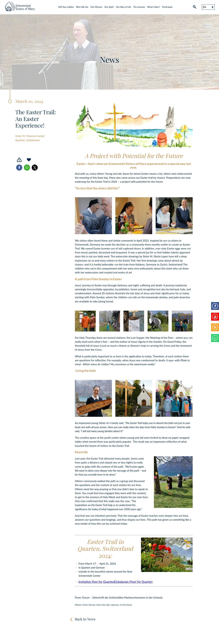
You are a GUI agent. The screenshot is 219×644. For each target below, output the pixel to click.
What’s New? (154, 6)
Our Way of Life (123, 6)
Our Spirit (109, 6)
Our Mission (96, 6)
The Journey (139, 6)
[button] (19, 168)
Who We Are (82, 6)
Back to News (85, 619)
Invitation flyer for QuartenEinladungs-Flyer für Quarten (116, 582)
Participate (167, 6)
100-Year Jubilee (66, 6)
